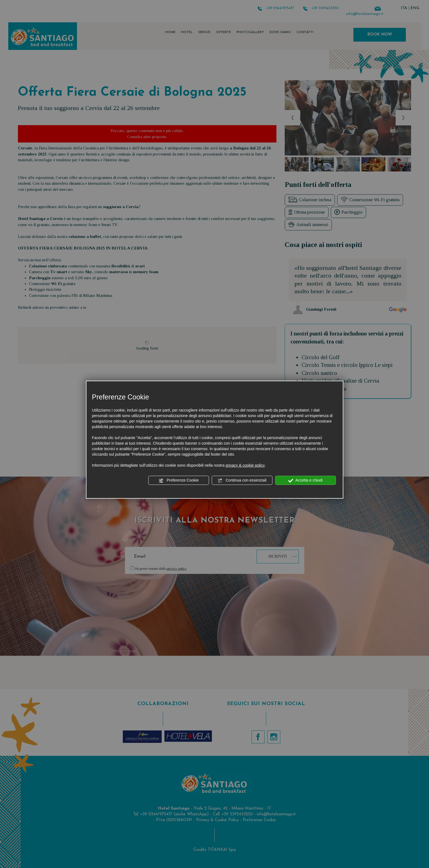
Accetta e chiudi (306, 480)
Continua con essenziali (242, 480)
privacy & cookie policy (245, 465)
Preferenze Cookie (178, 480)
